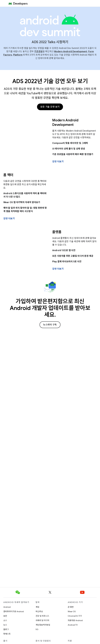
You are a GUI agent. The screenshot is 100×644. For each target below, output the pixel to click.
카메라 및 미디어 (42, 620)
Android (7, 607)
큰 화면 (71, 607)
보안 (5, 616)
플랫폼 (57, 232)
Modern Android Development (71, 52)
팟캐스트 (7, 634)
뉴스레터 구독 (50, 325)
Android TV (73, 625)
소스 (5, 620)
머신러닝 (39, 611)
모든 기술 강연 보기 (50, 107)
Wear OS (72, 611)
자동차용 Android (75, 620)
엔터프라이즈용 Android (14, 611)
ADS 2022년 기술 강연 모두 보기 (50, 81)
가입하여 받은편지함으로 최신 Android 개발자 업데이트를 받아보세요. (50, 308)
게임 (37, 607)
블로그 (6, 629)
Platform (18, 55)
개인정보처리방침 (43, 625)
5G (37, 629)
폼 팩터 (8, 175)
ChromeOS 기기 (75, 616)
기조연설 (38, 52)
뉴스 (5, 625)
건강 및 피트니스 (42, 616)
